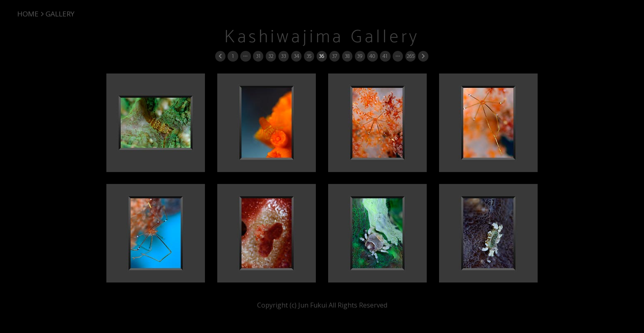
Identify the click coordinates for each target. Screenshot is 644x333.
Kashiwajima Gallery (322, 37)
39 (360, 56)
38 (347, 56)
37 (334, 56)
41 (385, 56)
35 (309, 56)
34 (296, 56)
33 (283, 56)
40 (372, 56)
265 (411, 56)
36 (321, 56)
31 (258, 56)
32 (271, 56)
